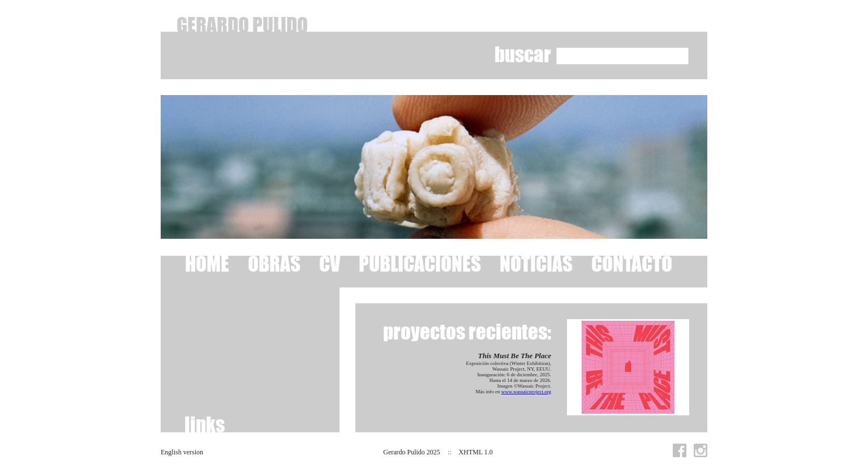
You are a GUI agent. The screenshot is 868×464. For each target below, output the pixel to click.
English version (182, 452)
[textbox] (622, 56)
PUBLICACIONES (420, 263)
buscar (523, 54)
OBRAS (274, 263)
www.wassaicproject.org (526, 392)
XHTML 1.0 (476, 452)
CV (330, 263)
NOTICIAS (536, 263)
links (205, 424)
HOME (207, 263)
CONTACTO (632, 263)
